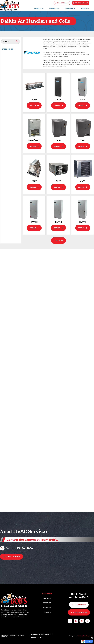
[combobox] (8, 41)
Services (39, 9)
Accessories (7, 53)
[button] (58, 240)
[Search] (17, 41)
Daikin (5, 57)
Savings (85, 9)
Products (54, 9)
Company (70, 9)
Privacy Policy (37, 638)
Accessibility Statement (41, 634)
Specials (47, 611)
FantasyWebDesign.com (85, 636)
